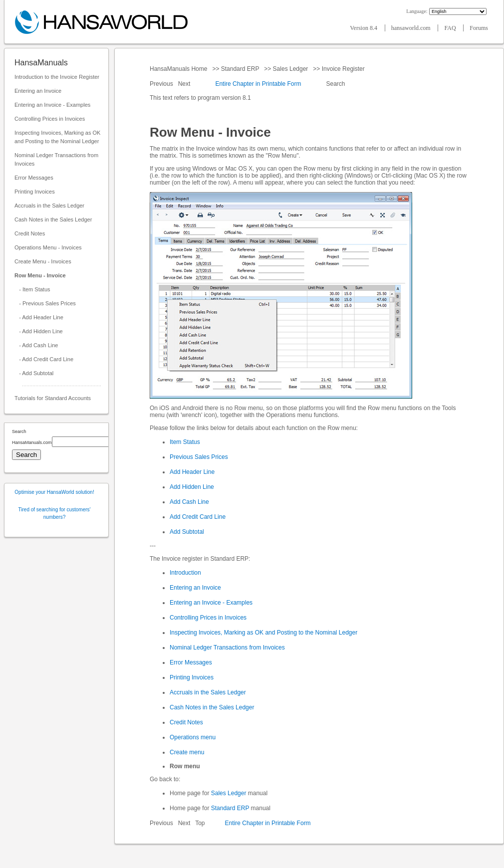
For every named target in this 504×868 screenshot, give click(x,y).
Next (185, 84)
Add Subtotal (187, 532)
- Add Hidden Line (39, 331)
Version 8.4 (364, 28)
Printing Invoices (35, 192)
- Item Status (32, 289)
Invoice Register (343, 69)
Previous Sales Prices (199, 457)
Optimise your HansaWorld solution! (54, 492)
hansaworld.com (412, 28)
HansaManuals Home (179, 69)
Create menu (187, 752)
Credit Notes (30, 233)
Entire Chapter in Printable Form (258, 84)
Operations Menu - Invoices (48, 247)
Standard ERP (240, 69)
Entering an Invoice (38, 91)
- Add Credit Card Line (44, 359)
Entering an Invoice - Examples (52, 105)
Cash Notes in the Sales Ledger (53, 219)
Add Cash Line (189, 502)
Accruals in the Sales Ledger (49, 206)
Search (336, 84)
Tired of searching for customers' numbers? (55, 513)
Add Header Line (192, 472)
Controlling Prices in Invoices (50, 119)
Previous (162, 84)
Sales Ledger (290, 69)
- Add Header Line (39, 317)
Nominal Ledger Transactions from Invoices (56, 159)
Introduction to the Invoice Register (57, 77)
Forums (479, 28)
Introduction (185, 573)
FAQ (451, 28)
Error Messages (34, 178)
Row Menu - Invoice (40, 275)
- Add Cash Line (36, 345)
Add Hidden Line (192, 487)
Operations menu (193, 737)
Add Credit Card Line (198, 517)
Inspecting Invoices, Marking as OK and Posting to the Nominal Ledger (57, 137)
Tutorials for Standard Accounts (53, 398)
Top (200, 823)
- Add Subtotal (34, 373)
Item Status (185, 442)
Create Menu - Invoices (43, 261)
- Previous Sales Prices (45, 303)
